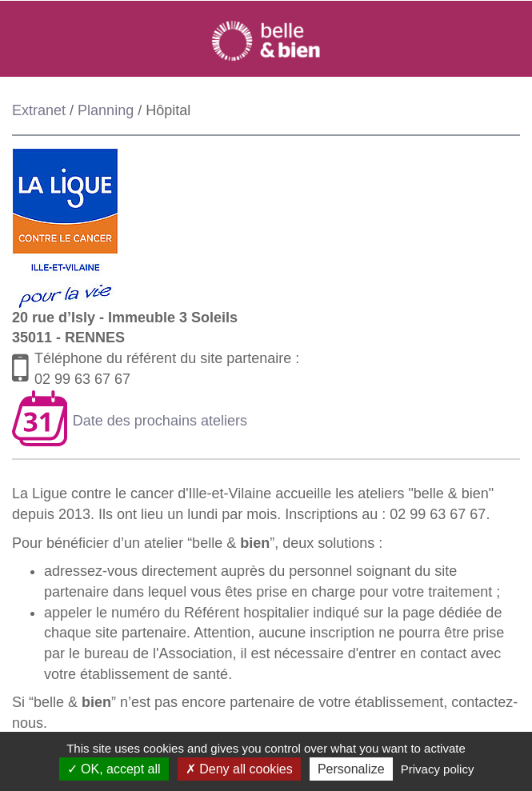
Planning (106, 110)
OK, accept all (114, 769)
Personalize (351, 769)
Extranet (39, 110)
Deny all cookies (239, 769)
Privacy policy (438, 769)
